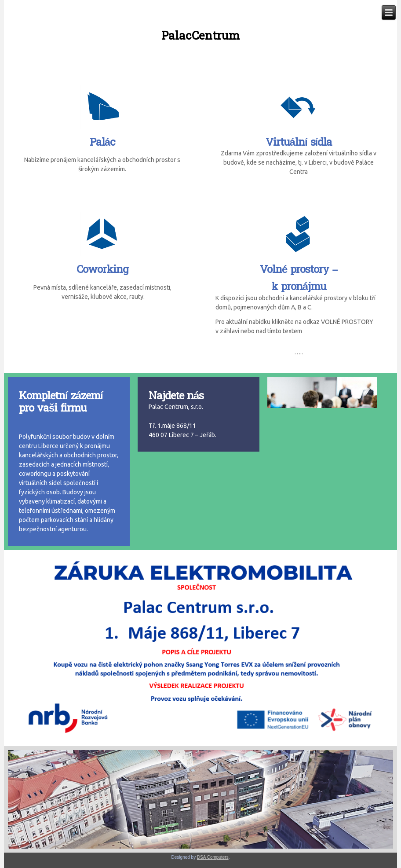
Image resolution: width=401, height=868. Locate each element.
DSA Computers (213, 857)
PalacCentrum (200, 36)
